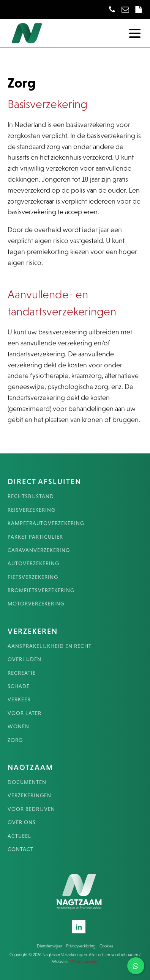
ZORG (15, 740)
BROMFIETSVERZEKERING (41, 590)
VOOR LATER (24, 713)
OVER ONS (22, 822)
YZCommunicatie (83, 961)
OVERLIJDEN (24, 659)
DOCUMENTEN (27, 782)
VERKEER (19, 700)
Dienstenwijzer (50, 946)
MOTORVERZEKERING (36, 604)
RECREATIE (22, 673)
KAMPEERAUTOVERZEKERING (46, 523)
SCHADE (19, 686)
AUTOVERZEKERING (33, 564)
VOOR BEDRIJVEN (31, 809)
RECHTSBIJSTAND (31, 496)
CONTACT (21, 849)
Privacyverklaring (81, 946)
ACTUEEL (19, 836)
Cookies (106, 946)
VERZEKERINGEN (29, 796)
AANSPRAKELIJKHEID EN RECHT (50, 646)
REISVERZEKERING (32, 510)
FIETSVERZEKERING (33, 577)
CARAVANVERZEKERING (39, 550)
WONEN (18, 727)
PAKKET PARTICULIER (35, 537)
